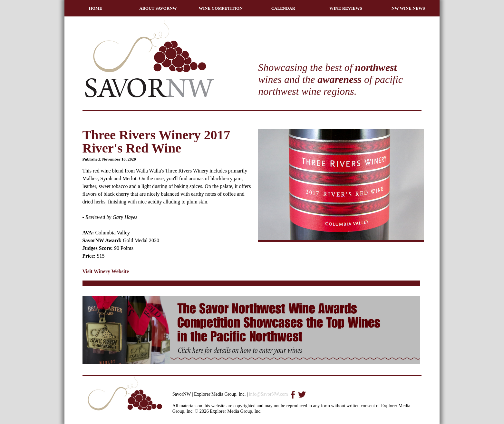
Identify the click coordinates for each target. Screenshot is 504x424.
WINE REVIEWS (346, 8)
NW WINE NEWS (408, 8)
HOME (96, 8)
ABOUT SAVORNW (158, 8)
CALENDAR (283, 8)
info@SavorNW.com (268, 394)
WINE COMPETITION (221, 8)
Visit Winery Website (106, 271)
